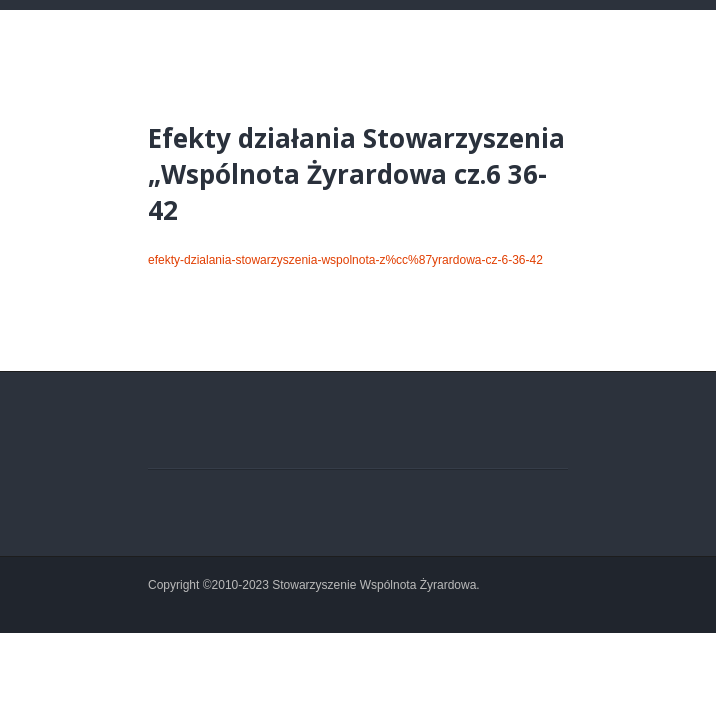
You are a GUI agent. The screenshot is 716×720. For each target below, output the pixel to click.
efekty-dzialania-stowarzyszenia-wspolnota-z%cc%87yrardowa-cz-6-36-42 (345, 260)
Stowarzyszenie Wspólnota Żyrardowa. (375, 585)
